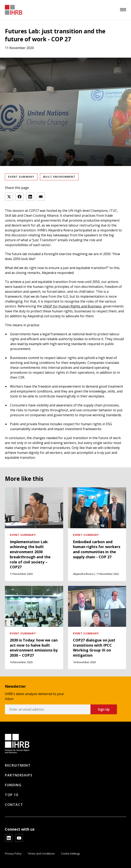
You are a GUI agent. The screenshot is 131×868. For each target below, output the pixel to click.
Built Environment (59, 177)
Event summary (21, 177)
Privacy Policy (13, 853)
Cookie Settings (70, 853)
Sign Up (104, 709)
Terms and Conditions (41, 853)
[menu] (123, 10)
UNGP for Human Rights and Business (72, 306)
